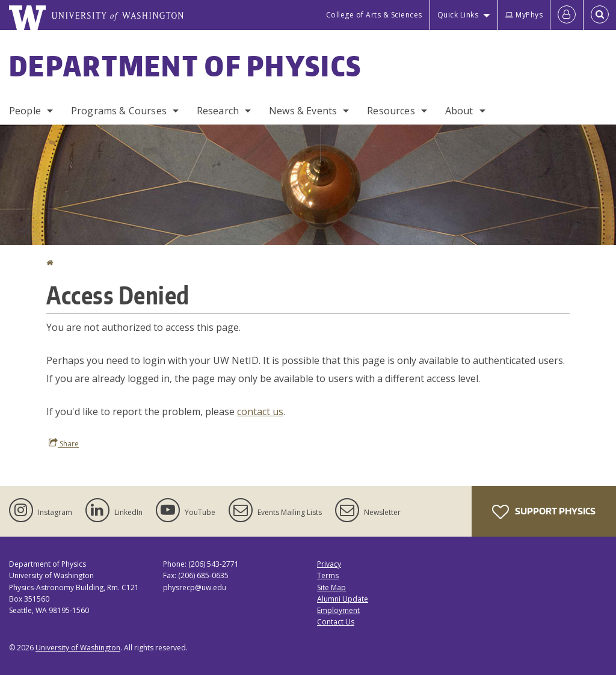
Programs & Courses (119, 111)
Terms (328, 575)
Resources (391, 111)
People (25, 111)
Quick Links (458, 15)
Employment (338, 610)
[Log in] (567, 15)
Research (218, 111)
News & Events (303, 111)
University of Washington (78, 648)
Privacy (329, 564)
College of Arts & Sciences (374, 15)
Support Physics (544, 512)
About (459, 111)
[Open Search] (600, 15)
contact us (260, 411)
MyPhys (524, 15)
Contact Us (336, 622)
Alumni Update (343, 599)
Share (64, 443)
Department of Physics (185, 66)
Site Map (331, 587)
